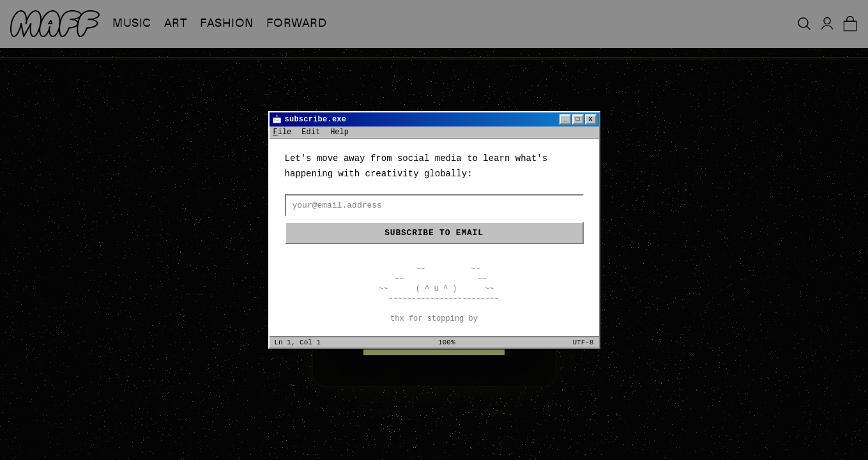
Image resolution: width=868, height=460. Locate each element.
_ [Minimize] (565, 119)
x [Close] (590, 119)
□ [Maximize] (577, 119)
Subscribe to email (434, 233)
